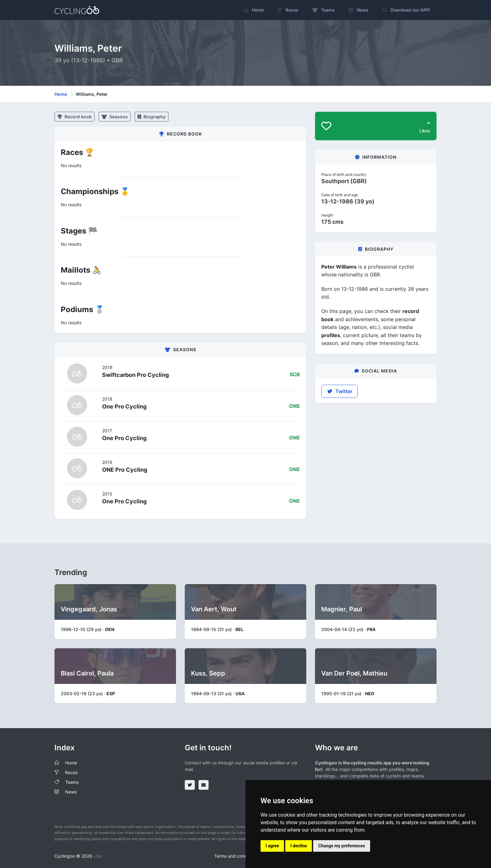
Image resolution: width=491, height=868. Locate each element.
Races (71, 772)
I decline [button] (299, 846)
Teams (72, 782)
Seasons (115, 117)
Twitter (339, 391)
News (71, 792)
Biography (152, 117)
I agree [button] (272, 846)
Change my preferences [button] (341, 846)
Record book (75, 117)
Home (61, 94)
